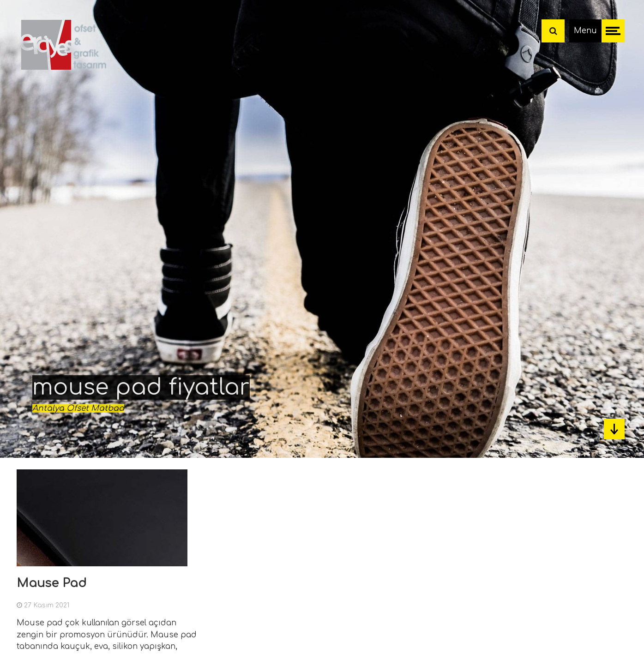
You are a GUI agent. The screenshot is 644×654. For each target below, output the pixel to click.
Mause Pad (51, 583)
